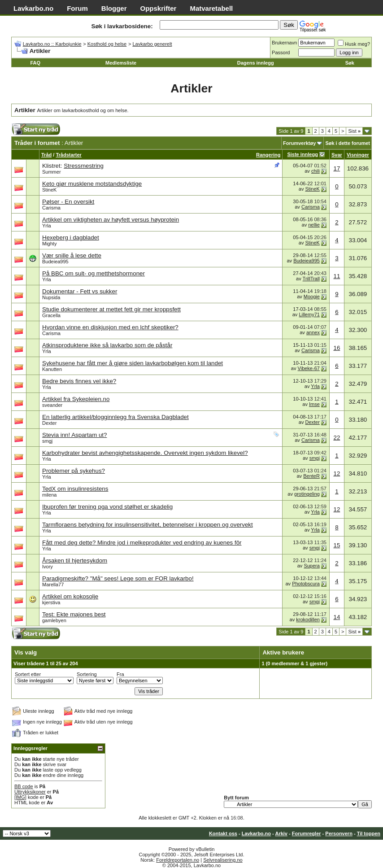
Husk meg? (354, 44)
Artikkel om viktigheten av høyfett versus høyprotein (111, 220)
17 (337, 168)
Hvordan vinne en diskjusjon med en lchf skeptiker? (110, 327)
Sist (354, 131)
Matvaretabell (211, 8)
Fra (120, 674)
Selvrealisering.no (223, 860)
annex (313, 332)
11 (337, 276)
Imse (314, 404)
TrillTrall (311, 279)
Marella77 (53, 584)
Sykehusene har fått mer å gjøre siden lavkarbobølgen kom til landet (133, 363)
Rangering (268, 155)
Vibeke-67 (309, 368)
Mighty (49, 244)
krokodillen (308, 619)
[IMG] (20, 797)
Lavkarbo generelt (152, 44)
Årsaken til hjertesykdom (75, 560)
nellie (314, 225)
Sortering (87, 674)
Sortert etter (28, 674)
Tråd (46, 155)
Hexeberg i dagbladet (71, 238)
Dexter (49, 423)
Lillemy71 (309, 314)
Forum (77, 8)
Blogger (114, 8)
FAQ (35, 63)
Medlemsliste (121, 63)
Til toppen (369, 833)
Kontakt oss (223, 833)
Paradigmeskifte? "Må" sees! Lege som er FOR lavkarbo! (118, 578)
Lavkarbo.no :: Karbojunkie (52, 44)
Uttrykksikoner (30, 792)
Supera (311, 566)
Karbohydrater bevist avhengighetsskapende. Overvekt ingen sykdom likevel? (145, 453)
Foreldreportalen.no (178, 860)
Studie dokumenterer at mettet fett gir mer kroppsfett (111, 309)
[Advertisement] (166, 132)
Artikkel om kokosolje (70, 596)
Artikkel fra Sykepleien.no (76, 399)
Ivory (48, 567)
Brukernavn (284, 43)
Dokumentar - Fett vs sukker (80, 291)
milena (49, 495)
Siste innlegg (302, 154)
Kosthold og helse (107, 44)
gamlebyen (54, 620)
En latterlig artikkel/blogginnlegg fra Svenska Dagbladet (115, 417)
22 (337, 438)
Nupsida (51, 297)
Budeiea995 (55, 262)
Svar (337, 155)
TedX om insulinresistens (75, 489)
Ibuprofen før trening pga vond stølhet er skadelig (107, 507)
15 (337, 545)
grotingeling (307, 494)
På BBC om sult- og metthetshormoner (94, 273)
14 (337, 617)
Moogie (312, 297)
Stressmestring (84, 166)
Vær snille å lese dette (72, 255)
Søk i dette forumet (348, 143)
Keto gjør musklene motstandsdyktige (92, 184)
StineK (49, 190)
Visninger (358, 155)
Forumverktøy (299, 143)
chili (316, 171)
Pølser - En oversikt (68, 202)
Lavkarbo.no (33, 8)
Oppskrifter (159, 8)
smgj (47, 441)
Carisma (51, 208)
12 (337, 473)
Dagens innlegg (256, 63)
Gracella (51, 315)
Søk (350, 63)
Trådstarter (68, 155)
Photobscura (306, 584)
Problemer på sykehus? (74, 471)
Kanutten (52, 369)
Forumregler (307, 833)
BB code (24, 786)
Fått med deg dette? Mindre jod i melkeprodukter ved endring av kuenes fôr (142, 543)
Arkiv (281, 833)
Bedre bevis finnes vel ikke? (79, 381)
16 (337, 348)
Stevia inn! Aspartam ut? (74, 435)
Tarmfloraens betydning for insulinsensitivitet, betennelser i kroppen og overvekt (148, 525)
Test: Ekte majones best (74, 614)
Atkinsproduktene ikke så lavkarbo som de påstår (107, 345)
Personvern (339, 833)
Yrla (47, 226)
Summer (52, 172)
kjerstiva (51, 602)
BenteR (311, 476)
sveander (52, 405)
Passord (281, 52)
